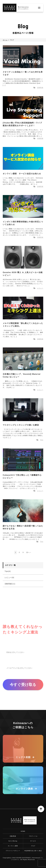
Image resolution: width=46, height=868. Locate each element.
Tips (42, 440)
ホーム (5, 40)
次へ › (29, 552)
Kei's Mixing (13, 841)
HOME (23, 831)
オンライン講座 (13, 846)
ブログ (33, 846)
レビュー (40, 288)
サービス (33, 841)
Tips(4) (8, 571)
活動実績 (40, 88)
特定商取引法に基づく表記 (33, 851)
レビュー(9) (9, 578)
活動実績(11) (10, 584)
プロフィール (33, 836)
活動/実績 (13, 836)
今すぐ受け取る (23, 685)
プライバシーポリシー (13, 851)
